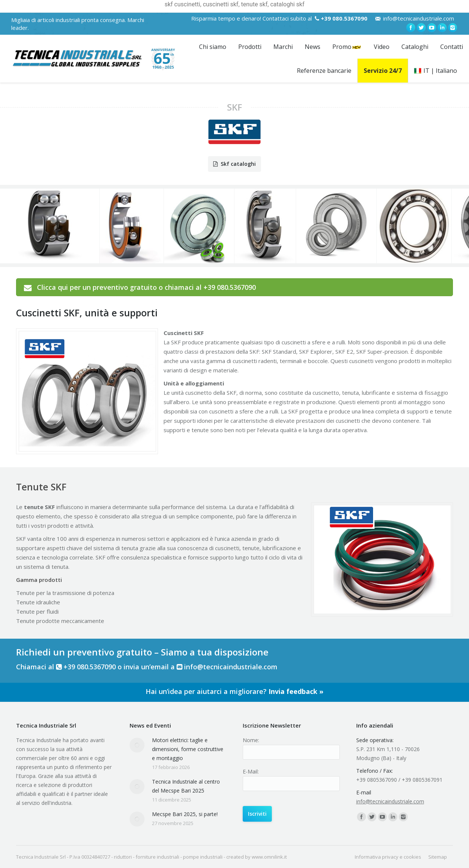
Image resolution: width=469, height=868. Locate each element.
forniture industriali (157, 857)
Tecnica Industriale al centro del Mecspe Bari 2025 (186, 786)
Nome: (251, 740)
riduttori (123, 857)
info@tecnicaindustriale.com (419, 18)
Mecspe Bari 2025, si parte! (185, 814)
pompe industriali (203, 857)
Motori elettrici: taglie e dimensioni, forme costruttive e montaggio (188, 749)
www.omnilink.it (269, 857)
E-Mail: (251, 771)
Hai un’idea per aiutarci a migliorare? (234, 691)
